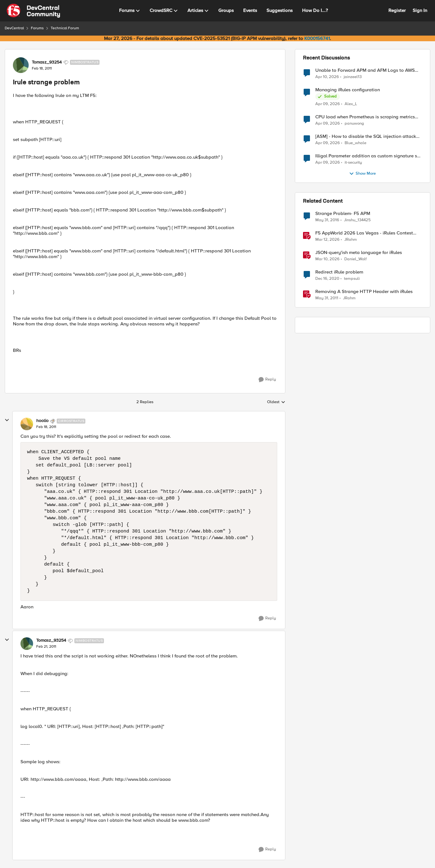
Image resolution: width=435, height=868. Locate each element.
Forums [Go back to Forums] (37, 28)
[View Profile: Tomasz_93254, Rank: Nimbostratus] (21, 65)
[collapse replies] (7, 420)
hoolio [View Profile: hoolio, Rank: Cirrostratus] (42, 421)
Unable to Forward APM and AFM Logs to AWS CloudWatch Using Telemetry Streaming (365, 70)
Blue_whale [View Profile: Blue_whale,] (355, 143)
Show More (362, 174)
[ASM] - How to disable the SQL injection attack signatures (366, 136)
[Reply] (267, 380)
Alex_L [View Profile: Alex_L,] (351, 104)
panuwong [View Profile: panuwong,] (354, 124)
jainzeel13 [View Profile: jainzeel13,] (353, 77)
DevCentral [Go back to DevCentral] (14, 28)
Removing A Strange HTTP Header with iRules (364, 292)
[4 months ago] (327, 240)
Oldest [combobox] (276, 402)
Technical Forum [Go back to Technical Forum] (65, 28)
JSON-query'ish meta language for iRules (359, 253)
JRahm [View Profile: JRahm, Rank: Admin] (351, 240)
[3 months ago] (327, 77)
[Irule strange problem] (46, 427)
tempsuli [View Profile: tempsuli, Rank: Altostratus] (352, 279)
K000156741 (317, 38)
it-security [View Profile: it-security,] (353, 163)
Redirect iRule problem (339, 272)
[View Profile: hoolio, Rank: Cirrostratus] (27, 424)
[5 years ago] (327, 279)
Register (397, 10)
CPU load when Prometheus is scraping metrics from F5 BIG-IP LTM (365, 117)
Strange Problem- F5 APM (343, 214)
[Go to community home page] (33, 11)
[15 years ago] (327, 298)
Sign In (420, 10)
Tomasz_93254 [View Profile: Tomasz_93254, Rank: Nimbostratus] (47, 62)
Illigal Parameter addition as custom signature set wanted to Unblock (368, 156)
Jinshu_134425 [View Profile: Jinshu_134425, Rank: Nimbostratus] (357, 220)
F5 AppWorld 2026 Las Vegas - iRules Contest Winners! (364, 233)
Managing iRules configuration (348, 90)
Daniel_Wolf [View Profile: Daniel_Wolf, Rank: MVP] (355, 259)
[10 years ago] (327, 220)
